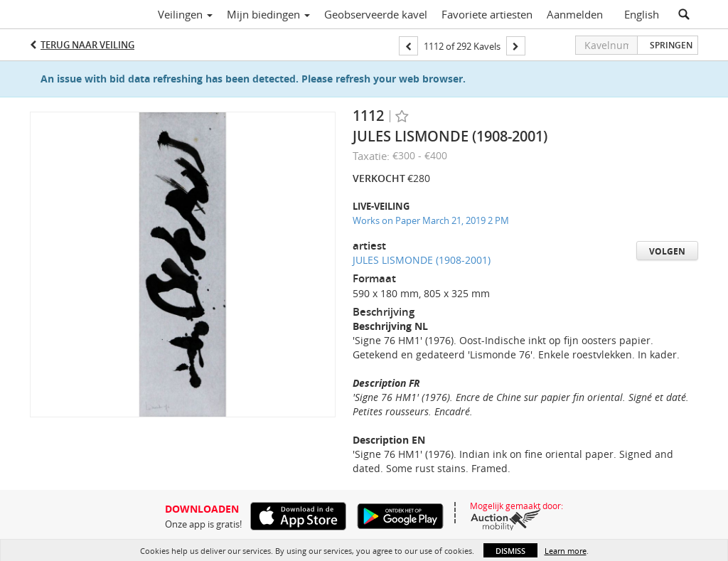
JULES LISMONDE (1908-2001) (422, 260)
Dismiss (510, 551)
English (642, 14)
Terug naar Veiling (87, 45)
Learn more (566, 551)
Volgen (667, 251)
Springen (671, 45)
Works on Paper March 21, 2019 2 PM (431, 220)
